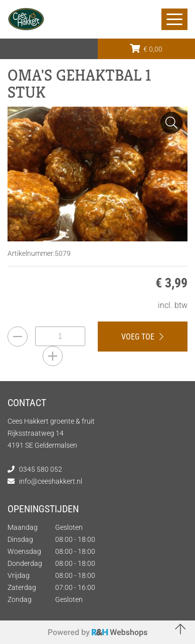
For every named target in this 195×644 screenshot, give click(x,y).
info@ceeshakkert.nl (51, 481)
